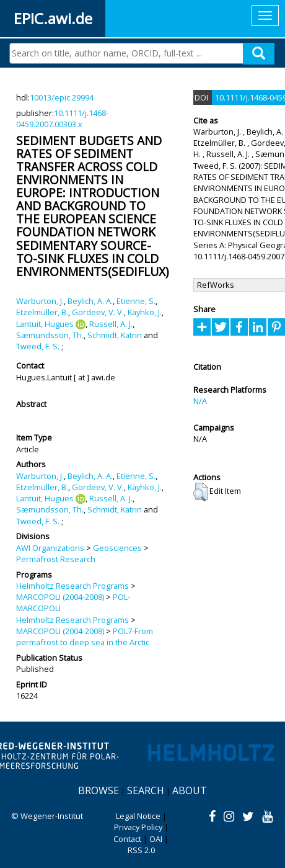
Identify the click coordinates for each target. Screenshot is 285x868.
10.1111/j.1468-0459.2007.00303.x (62, 119)
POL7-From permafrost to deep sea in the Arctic (85, 637)
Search (146, 790)
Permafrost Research (56, 559)
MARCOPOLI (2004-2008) (60, 597)
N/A (200, 401)
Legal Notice (138, 816)
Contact (127, 839)
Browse (99, 790)
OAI (156, 839)
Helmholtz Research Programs (72, 586)
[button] (200, 492)
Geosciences (117, 548)
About (190, 790)
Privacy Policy (138, 827)
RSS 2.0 (141, 850)
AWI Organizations (50, 548)
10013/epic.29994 (62, 97)
